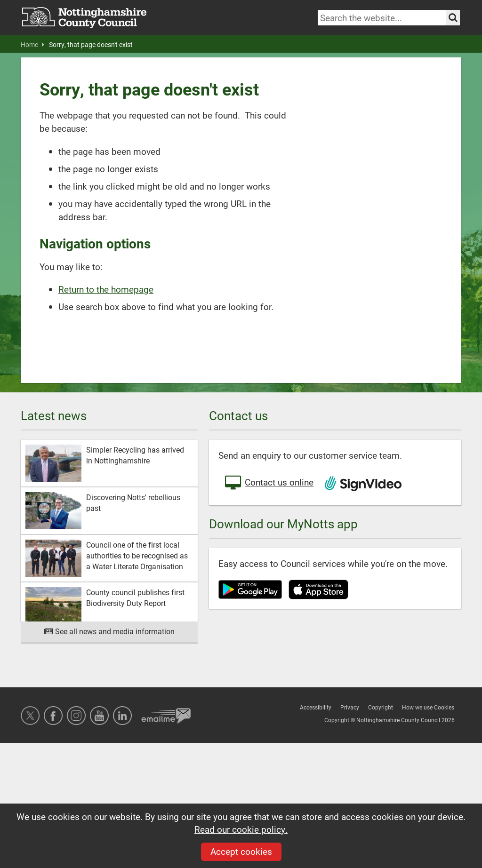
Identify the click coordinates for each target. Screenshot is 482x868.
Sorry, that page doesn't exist (91, 45)
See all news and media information (109, 631)
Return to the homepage (106, 289)
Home (32, 45)
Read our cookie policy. (241, 829)
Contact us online (268, 483)
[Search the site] (453, 18)
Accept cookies (241, 851)
